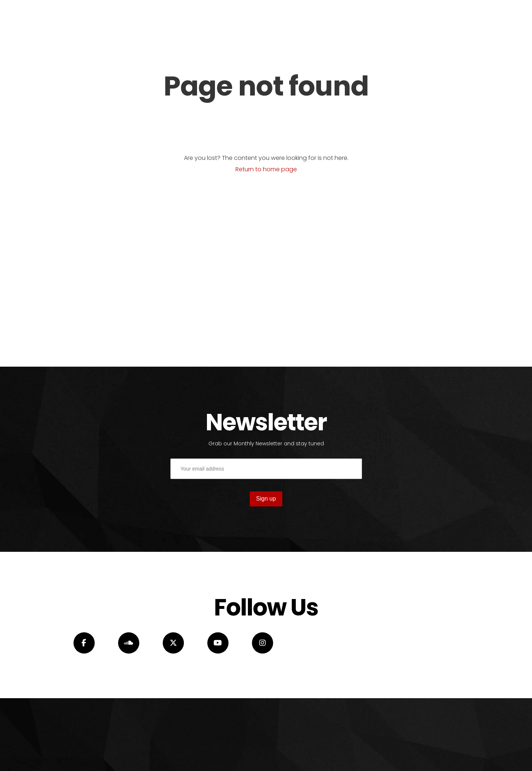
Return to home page (266, 169)
